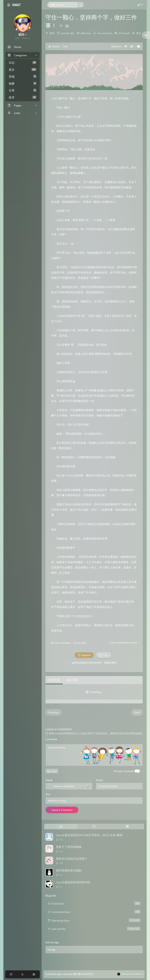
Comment (52, 739)
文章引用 (54, 680)
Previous (53, 712)
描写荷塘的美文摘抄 (69, 870)
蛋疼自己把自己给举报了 (72, 859)
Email (100, 780)
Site (48, 794)
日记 (23, 63)
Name (50, 780)
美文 (23, 70)
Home (54, 46)
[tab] (61, 826)
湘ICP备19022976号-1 (84, 974)
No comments (105, 33)
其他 (23, 76)
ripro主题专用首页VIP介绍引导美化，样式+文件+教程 (89, 835)
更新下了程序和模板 (69, 847)
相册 (23, 84)
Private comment (124, 771)
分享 (23, 90)
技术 (23, 97)
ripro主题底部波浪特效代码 (73, 882)
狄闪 (52, 33)
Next (137, 712)
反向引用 (72, 680)
